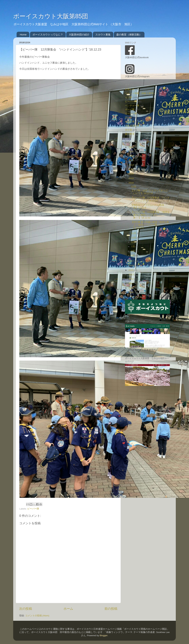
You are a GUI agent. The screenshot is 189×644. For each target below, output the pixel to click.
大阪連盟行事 (132, 126)
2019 (131, 178)
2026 (131, 147)
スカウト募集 (103, 35)
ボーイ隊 (130, 109)
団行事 (129, 118)
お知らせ (130, 89)
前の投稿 (111, 609)
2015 (131, 270)
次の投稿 (26, 609)
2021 (131, 169)
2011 (131, 283)
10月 (134, 238)
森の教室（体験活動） (129, 35)
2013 (131, 275)
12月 (134, 187)
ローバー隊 (131, 114)
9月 (133, 242)
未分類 (129, 130)
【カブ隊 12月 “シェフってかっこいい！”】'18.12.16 (149, 192)
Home (23, 35)
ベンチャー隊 (132, 106)
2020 (131, 174)
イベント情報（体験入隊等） (140, 93)
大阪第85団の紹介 (79, 35)
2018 (131, 183)
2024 (131, 156)
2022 (131, 165)
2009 (131, 292)
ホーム (68, 609)
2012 (131, 279)
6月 (133, 251)
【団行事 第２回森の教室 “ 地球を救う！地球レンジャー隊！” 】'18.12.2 (150, 225)
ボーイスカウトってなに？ (48, 35)
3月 (133, 256)
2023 (131, 160)
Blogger (103, 635)
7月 (133, 247)
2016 (131, 266)
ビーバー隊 (33, 509)
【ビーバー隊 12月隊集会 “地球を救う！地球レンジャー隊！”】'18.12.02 (150, 215)
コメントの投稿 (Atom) (37, 616)
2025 (131, 152)
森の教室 (130, 134)
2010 (131, 288)
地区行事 (130, 122)
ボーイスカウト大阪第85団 (51, 16)
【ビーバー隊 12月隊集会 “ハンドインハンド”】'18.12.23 (150, 199)
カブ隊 (129, 97)
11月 (134, 233)
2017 (131, 261)
